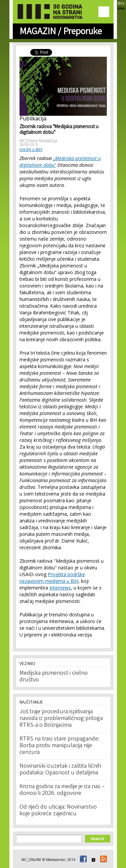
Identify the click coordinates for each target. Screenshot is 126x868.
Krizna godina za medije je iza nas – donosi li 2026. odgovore (62, 790)
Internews (60, 588)
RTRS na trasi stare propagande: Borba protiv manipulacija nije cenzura (59, 746)
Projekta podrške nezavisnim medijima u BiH (52, 578)
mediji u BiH (31, 149)
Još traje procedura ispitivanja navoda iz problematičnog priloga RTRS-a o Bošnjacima (61, 719)
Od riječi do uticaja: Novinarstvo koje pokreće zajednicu (58, 811)
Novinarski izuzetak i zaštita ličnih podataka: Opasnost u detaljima (60, 770)
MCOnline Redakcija (38, 141)
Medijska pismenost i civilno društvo (54, 677)
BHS (121, 3)
